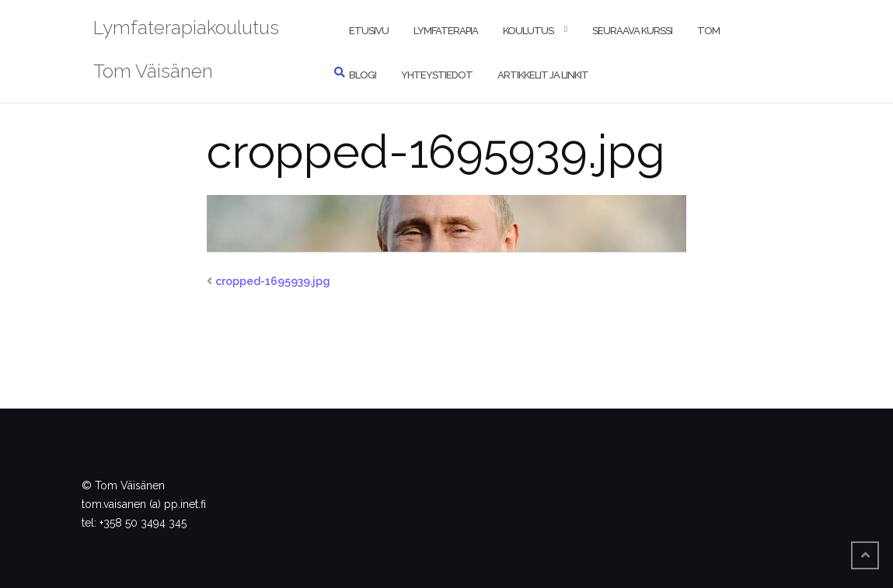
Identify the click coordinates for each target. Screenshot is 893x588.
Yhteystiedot (437, 75)
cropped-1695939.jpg (273, 281)
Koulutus (528, 31)
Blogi (363, 75)
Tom (708, 31)
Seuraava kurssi (632, 31)
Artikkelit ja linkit (543, 75)
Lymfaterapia (446, 31)
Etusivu (369, 31)
